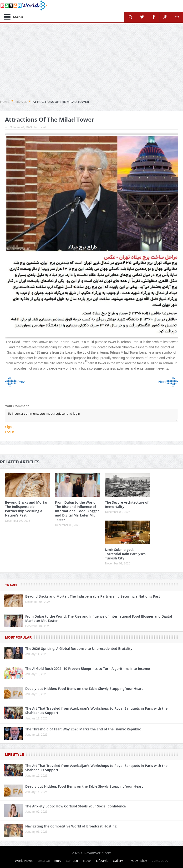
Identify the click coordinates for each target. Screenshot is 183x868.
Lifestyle (102, 861)
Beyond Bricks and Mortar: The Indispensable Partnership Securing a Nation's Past (27, 509)
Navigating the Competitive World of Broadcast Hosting (71, 826)
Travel (42, 127)
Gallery (118, 861)
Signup (10, 427)
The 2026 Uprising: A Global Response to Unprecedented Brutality (79, 648)
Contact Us (160, 861)
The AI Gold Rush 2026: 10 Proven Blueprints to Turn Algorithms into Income (88, 669)
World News (24, 861)
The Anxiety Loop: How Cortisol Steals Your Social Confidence (76, 806)
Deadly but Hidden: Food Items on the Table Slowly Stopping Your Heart (84, 689)
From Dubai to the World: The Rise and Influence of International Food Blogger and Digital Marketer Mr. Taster (77, 511)
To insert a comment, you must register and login (91, 415)
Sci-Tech (72, 861)
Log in (10, 432)
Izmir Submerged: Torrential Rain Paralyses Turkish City (125, 554)
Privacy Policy (137, 861)
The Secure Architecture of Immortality (127, 504)
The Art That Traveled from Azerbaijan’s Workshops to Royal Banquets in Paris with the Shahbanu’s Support (96, 710)
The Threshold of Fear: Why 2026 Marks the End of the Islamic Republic (83, 729)
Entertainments (49, 861)
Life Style (14, 754)
